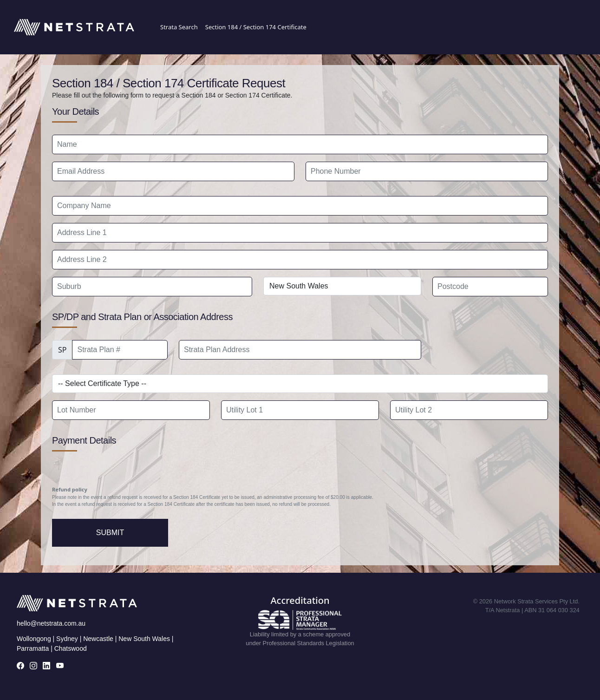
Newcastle (98, 639)
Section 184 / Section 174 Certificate (256, 27)
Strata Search (179, 27)
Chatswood (71, 648)
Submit (110, 533)
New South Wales (144, 639)
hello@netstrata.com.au (51, 623)
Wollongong (34, 639)
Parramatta (33, 648)
